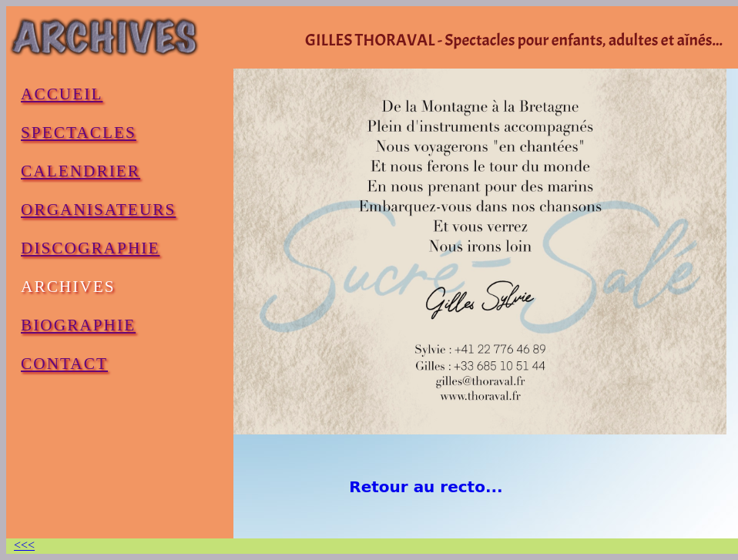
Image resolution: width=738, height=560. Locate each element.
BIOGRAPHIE (78, 325)
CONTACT (64, 364)
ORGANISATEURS (98, 210)
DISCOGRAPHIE (90, 248)
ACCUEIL (62, 94)
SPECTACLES (79, 132)
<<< (24, 545)
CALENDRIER (81, 171)
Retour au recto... (426, 487)
